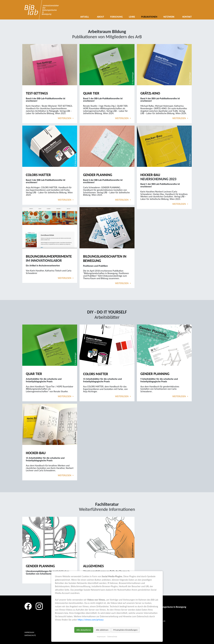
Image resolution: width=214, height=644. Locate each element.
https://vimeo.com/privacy (91, 620)
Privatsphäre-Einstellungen (126, 630)
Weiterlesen (66, 118)
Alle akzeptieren (84, 630)
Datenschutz (112, 636)
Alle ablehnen (102, 630)
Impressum (101, 636)
